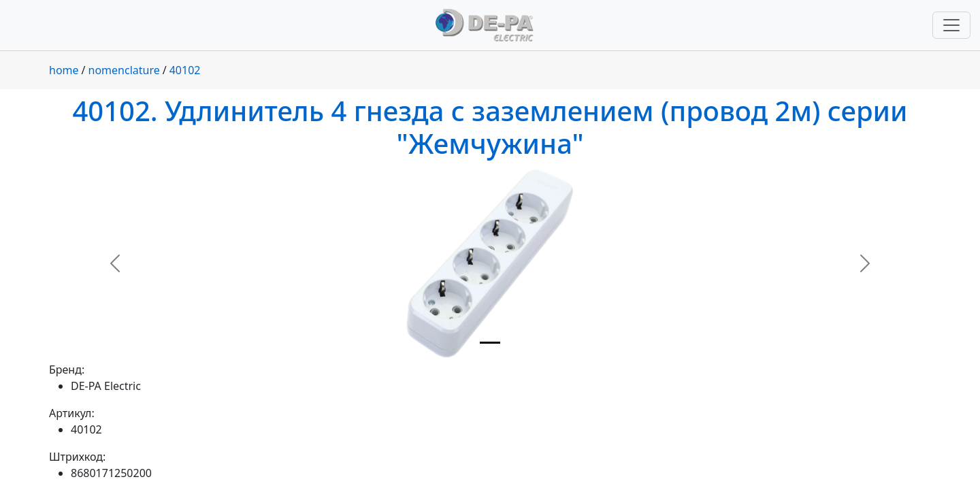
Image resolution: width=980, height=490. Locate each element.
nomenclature (124, 70)
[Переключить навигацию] (951, 25)
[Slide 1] (490, 343)
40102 (185, 70)
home (64, 70)
